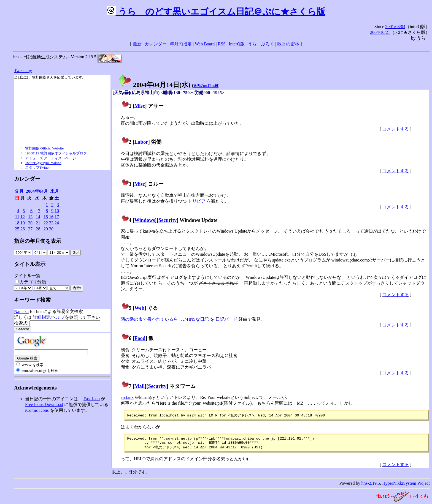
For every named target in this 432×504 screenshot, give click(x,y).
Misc (140, 106)
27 (30, 229)
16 (51, 217)
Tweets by (23, 71)
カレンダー (156, 44)
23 (51, 223)
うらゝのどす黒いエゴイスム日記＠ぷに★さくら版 (216, 12)
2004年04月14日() (154, 85)
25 (17, 229)
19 (23, 223)
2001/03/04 (395, 27)
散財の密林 (288, 44)
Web (139, 308)
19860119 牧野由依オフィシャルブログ (56, 153)
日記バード (226, 319)
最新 (137, 44)
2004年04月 (37, 191)
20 (30, 223)
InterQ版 (237, 44)
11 (17, 217)
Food (140, 338)
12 (23, 217)
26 (23, 229)
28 (38, 229)
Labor (141, 142)
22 (46, 223)
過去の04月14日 (206, 86)
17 (57, 217)
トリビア (197, 201)
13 (30, 217)
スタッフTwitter (37, 167)
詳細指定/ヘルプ (49, 317)
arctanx (127, 397)
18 (17, 223)
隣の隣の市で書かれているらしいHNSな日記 (165, 319)
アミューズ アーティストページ (51, 158)
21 (38, 223)
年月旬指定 (181, 44)
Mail (140, 386)
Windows (145, 220)
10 (57, 211)
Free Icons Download (44, 404)
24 (57, 223)
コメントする (396, 129)
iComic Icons (37, 410)
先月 (19, 191)
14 (38, 217)
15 (46, 217)
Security (168, 220)
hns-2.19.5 (371, 485)
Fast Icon (92, 399)
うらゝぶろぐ (261, 44)
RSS (222, 44)
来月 (55, 191)
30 (51, 229)
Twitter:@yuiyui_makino (43, 163)
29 (46, 229)
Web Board (205, 44)
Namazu (21, 311)
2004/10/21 (380, 32)
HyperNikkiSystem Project (406, 485)
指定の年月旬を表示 (38, 241)
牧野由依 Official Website (44, 148)
